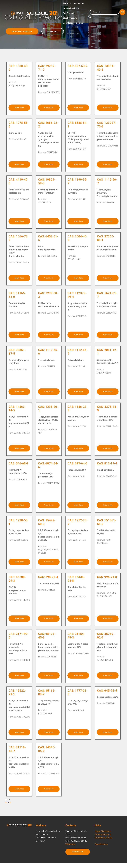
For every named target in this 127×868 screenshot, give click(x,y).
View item (19, 114)
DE (122, 12)
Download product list (24, 31)
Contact (80, 23)
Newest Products (71, 8)
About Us (67, 3)
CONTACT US (79, 862)
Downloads (68, 23)
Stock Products (70, 18)
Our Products (69, 13)
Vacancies (79, 3)
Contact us (57, 31)
